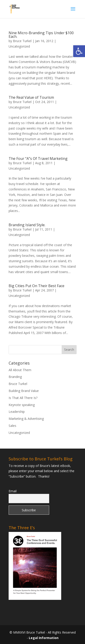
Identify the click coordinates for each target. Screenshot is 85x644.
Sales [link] (12, 426)
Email (13, 491)
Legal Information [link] (44, 638)
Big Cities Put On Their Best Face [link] (36, 286)
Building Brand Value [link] (24, 391)
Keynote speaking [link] (22, 405)
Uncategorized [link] (19, 46)
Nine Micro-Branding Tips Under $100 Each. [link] (41, 35)
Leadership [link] (17, 412)
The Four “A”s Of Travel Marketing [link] (38, 159)
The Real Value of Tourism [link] (31, 97)
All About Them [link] (20, 370)
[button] (73, 12)
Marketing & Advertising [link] (26, 419)
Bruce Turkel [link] (22, 41)
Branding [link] (15, 377)
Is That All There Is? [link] (23, 398)
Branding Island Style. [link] (27, 225)
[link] (79, 51)
